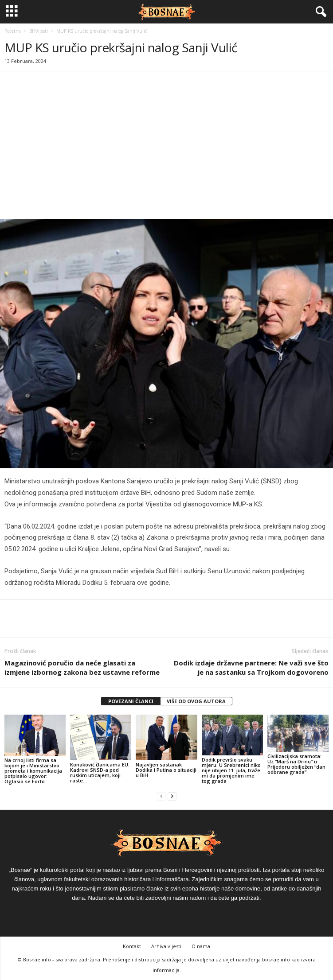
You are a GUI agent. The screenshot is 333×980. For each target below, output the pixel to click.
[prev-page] (161, 796)
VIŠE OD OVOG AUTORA (196, 701)
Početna (13, 31)
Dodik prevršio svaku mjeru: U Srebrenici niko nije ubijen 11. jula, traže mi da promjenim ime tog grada (231, 770)
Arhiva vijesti (166, 946)
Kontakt (132, 946)
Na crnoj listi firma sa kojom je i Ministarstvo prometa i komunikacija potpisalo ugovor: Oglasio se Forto (33, 771)
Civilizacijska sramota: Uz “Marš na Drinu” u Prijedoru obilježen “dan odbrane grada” (296, 764)
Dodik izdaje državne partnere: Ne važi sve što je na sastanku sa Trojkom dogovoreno (251, 667)
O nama (201, 946)
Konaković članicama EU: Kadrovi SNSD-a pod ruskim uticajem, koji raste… (100, 772)
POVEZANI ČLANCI (131, 701)
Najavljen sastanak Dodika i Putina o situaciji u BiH (166, 770)
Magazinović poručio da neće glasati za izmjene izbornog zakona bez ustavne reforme (82, 667)
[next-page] (172, 796)
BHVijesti (39, 31)
